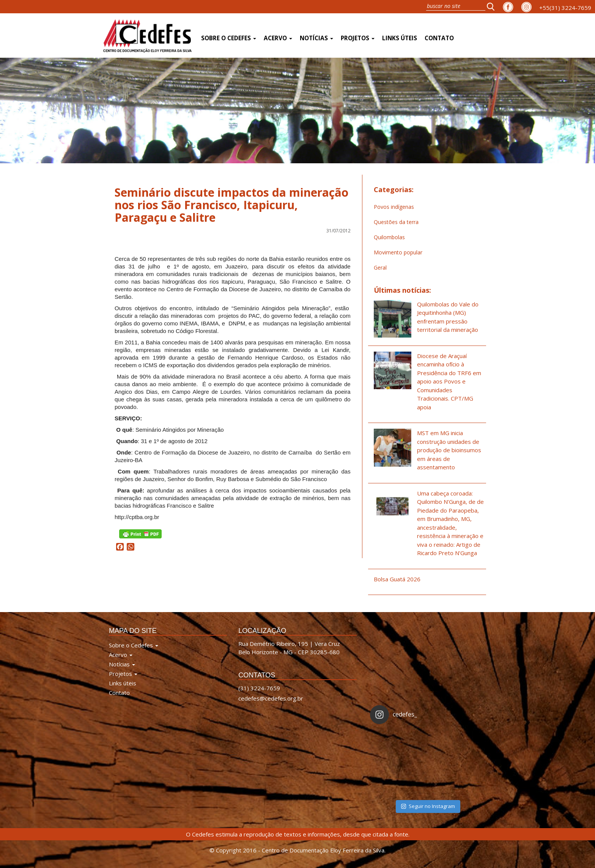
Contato (439, 38)
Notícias (316, 38)
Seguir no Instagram (428, 806)
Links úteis (400, 38)
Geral (380, 268)
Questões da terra (396, 222)
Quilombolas (389, 237)
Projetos (358, 38)
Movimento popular (398, 252)
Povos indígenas (394, 207)
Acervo (278, 38)
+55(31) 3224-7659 (565, 8)
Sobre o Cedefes (229, 38)
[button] (493, 6)
